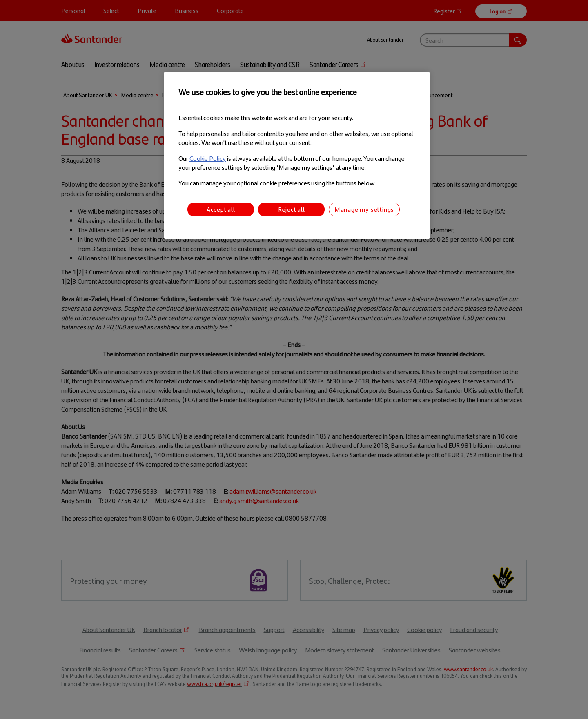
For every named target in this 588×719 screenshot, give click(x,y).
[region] (297, 155)
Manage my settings (364, 209)
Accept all (221, 209)
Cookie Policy (208, 158)
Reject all (292, 209)
